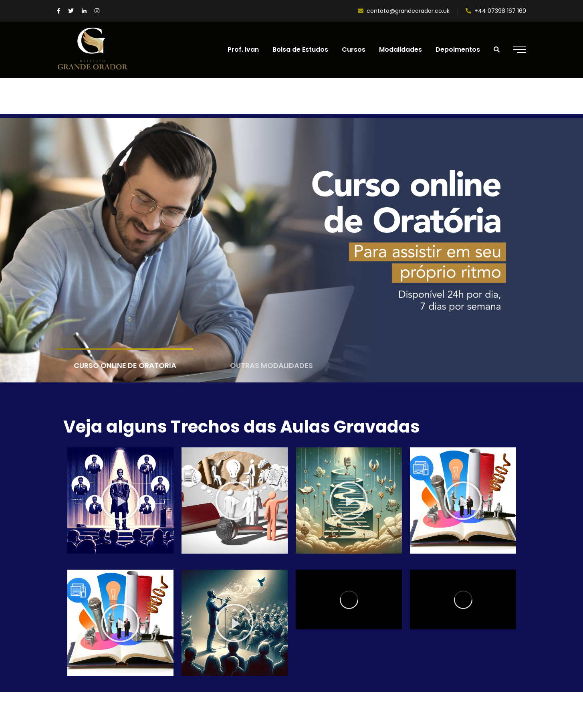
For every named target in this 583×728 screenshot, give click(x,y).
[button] (120, 501)
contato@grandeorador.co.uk (404, 11)
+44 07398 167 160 (496, 11)
